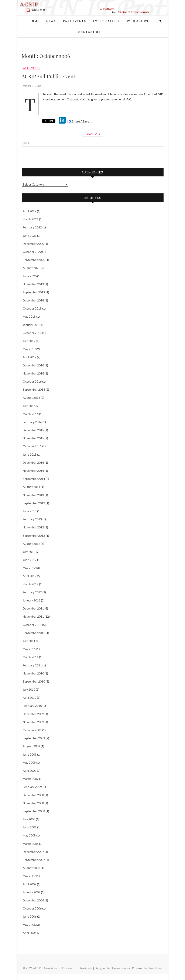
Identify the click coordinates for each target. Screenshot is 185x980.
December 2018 (33, 300)
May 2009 (29, 762)
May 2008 (29, 835)
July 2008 (29, 819)
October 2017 (32, 333)
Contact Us (89, 32)
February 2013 (32, 519)
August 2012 (31, 544)
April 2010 (30, 698)
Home (35, 21)
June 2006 (30, 916)
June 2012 (30, 560)
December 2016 (33, 365)
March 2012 (31, 584)
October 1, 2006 (32, 86)
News (51, 21)
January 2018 (32, 325)
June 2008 (30, 827)
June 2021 (30, 236)
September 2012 (34, 536)
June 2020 (30, 276)
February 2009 (32, 787)
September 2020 (34, 260)
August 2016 (31, 398)
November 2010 (33, 673)
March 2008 (31, 844)
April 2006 (30, 933)
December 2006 (33, 900)
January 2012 (32, 600)
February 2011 (32, 665)
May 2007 (29, 876)
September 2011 (34, 633)
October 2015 (32, 446)
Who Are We (138, 21)
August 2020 (31, 268)
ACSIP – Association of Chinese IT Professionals (63, 968)
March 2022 (31, 219)
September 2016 (34, 389)
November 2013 (33, 495)
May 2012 (29, 568)
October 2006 (32, 908)
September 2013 (34, 503)
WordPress (155, 968)
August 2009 (31, 746)
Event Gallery (107, 21)
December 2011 (33, 608)
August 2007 (31, 868)
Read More (92, 134)
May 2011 (29, 649)
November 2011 (33, 616)
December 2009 (33, 714)
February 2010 (32, 706)
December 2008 (33, 795)
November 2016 (33, 373)
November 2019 (33, 284)
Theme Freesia (121, 968)
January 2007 (32, 892)
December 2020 (33, 244)
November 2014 (33, 471)
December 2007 (33, 852)
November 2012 (33, 527)
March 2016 (31, 414)
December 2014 (33, 463)
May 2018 (29, 316)
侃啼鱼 (26, 143)
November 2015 (33, 438)
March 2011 (31, 657)
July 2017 (29, 341)
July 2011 (29, 641)
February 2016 (32, 422)
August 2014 (31, 487)
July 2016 (29, 406)
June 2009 (30, 754)
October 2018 (32, 308)
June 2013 (30, 511)
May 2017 (29, 349)
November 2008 (33, 803)
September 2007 (34, 860)
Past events (75, 21)
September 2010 (34, 681)
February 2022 (32, 227)
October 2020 (32, 252)
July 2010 (29, 689)
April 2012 (30, 576)
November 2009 (33, 722)
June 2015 (30, 454)
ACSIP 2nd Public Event (48, 76)
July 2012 (29, 552)
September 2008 (34, 811)
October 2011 (32, 625)
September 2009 (34, 738)
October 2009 (32, 730)
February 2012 (32, 592)
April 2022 (30, 211)
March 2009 (31, 779)
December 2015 (33, 430)
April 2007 (30, 884)
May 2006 (29, 925)
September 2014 (34, 479)
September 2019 (34, 292)
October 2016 (32, 381)
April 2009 (30, 771)
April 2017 (30, 357)
